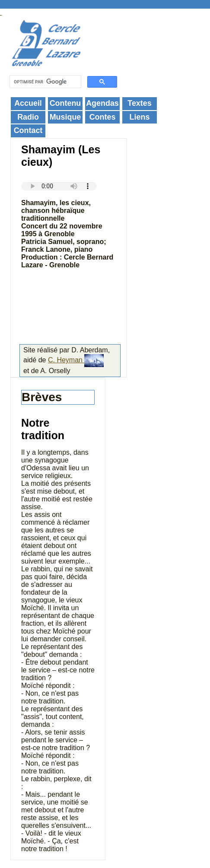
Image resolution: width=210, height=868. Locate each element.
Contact (28, 130)
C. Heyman (76, 360)
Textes (139, 103)
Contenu (65, 103)
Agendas (102, 103)
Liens (140, 117)
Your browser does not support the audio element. (59, 186)
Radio (28, 117)
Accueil (28, 103)
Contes (103, 117)
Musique (65, 117)
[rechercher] (45, 82)
